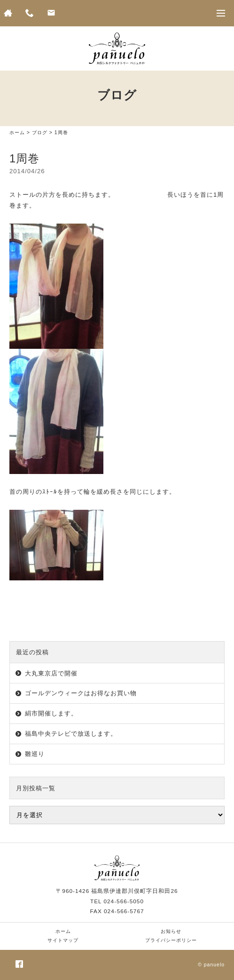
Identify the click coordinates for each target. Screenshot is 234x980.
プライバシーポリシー (171, 940)
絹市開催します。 (51, 713)
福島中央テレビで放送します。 (71, 734)
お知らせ (171, 931)
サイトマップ (63, 940)
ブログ (40, 133)
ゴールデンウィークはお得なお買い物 (81, 693)
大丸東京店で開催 (51, 673)
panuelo (214, 965)
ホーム (17, 133)
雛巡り (35, 754)
